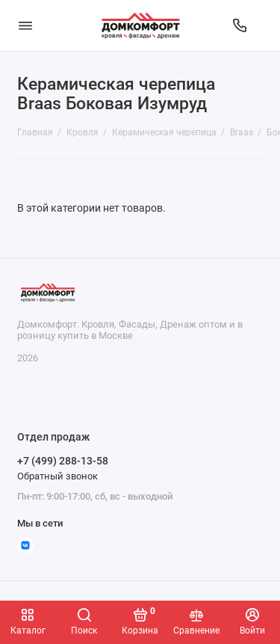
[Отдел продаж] (240, 25)
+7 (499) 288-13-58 (63, 461)
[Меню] (25, 25)
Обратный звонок (57, 476)
